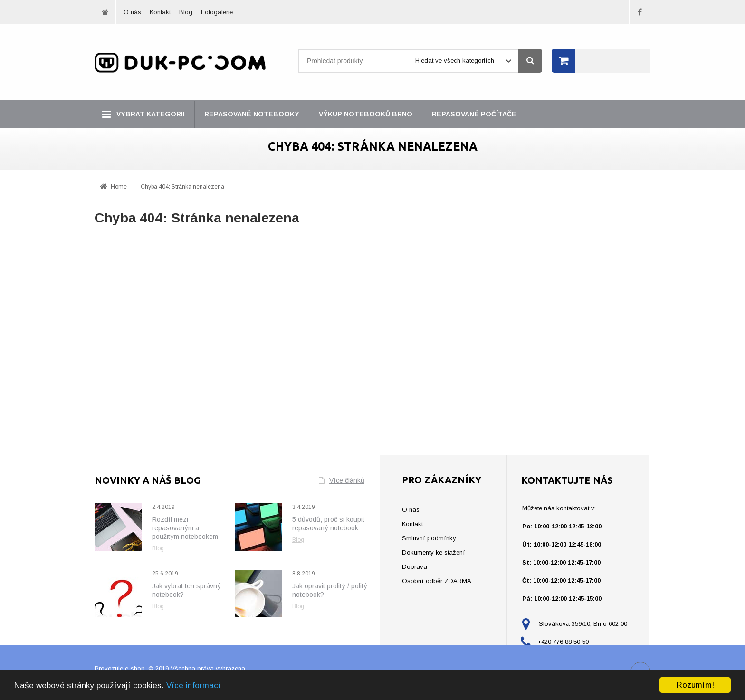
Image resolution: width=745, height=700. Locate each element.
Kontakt (160, 12)
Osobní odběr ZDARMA (437, 581)
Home (119, 187)
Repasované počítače (474, 114)
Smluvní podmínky (429, 538)
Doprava (415, 567)
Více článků (342, 480)
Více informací (194, 686)
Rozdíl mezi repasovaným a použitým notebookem (185, 528)
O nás (132, 12)
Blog (186, 12)
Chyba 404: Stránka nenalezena (182, 187)
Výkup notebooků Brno (366, 114)
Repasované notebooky (252, 114)
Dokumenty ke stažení (434, 552)
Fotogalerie (217, 12)
